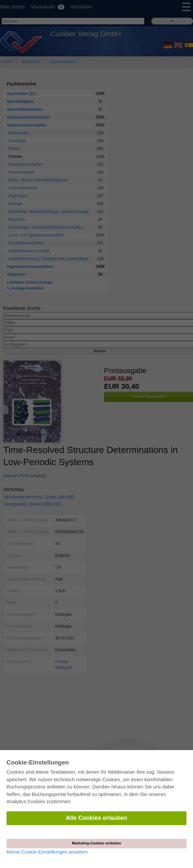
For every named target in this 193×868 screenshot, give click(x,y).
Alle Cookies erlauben (96, 818)
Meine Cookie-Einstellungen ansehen (47, 852)
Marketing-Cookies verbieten (96, 843)
